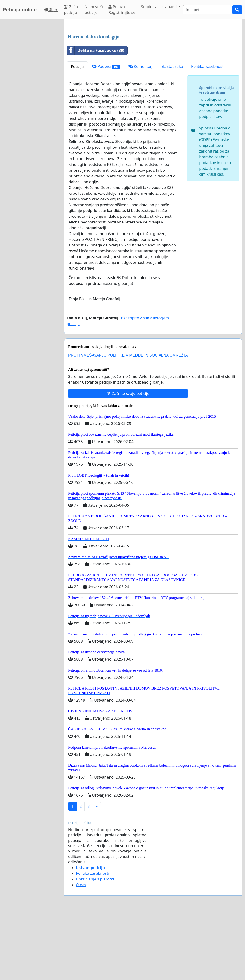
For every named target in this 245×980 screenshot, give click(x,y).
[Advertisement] (153, 61)
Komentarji (141, 134)
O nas (81, 952)
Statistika (172, 134)
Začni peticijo (71, 10)
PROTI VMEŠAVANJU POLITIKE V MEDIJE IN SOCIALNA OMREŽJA (128, 422)
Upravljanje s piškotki (95, 946)
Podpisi (106, 134)
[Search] (207, 10)
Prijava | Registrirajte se (122, 10)
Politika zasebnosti (208, 134)
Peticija (77, 134)
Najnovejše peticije (95, 10)
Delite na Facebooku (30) (96, 117)
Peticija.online (20, 9)
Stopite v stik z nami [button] (159, 7)
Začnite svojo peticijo (128, 461)
